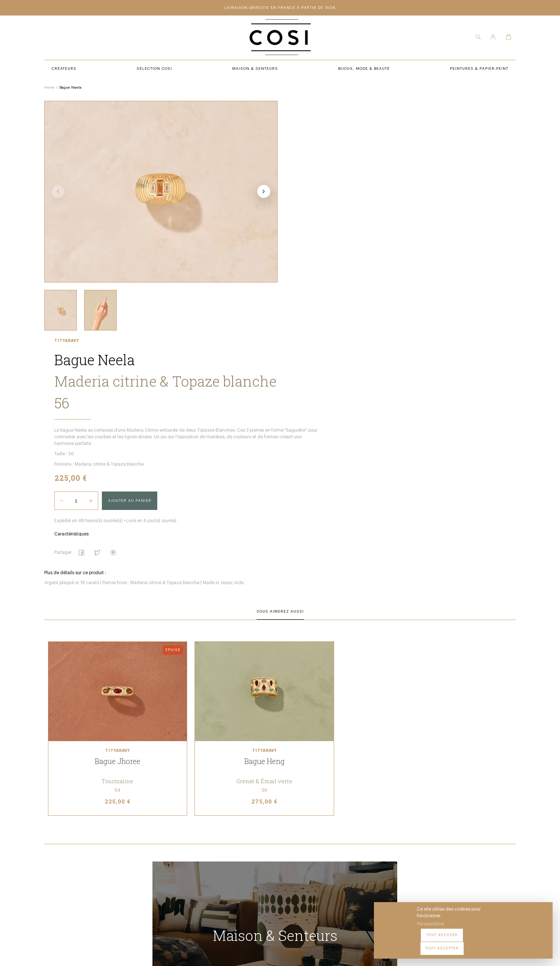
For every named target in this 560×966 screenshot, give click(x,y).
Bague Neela (74, 89)
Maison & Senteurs (190, 854)
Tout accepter (527, 943)
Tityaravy (280, 105)
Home (53, 89)
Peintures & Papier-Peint (298, 833)
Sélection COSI (185, 833)
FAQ (273, 864)
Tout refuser (483, 943)
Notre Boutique (287, 844)
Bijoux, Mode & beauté (193, 864)
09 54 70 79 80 (106, 894)
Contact (278, 854)
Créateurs (180, 844)
